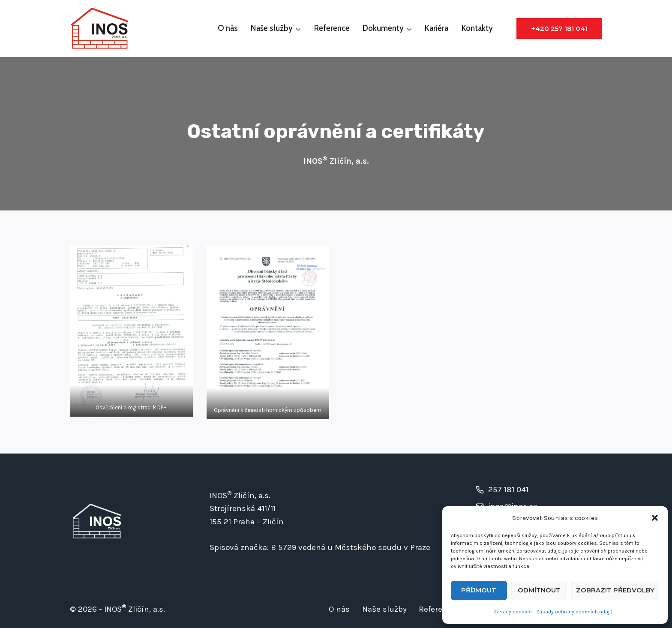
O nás (228, 28)
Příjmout (479, 590)
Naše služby (384, 609)
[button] (655, 518)
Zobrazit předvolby (615, 590)
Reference (332, 28)
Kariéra (436, 28)
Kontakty (477, 28)
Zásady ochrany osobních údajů (574, 612)
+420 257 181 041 (559, 29)
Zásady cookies (513, 612)
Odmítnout (539, 590)
